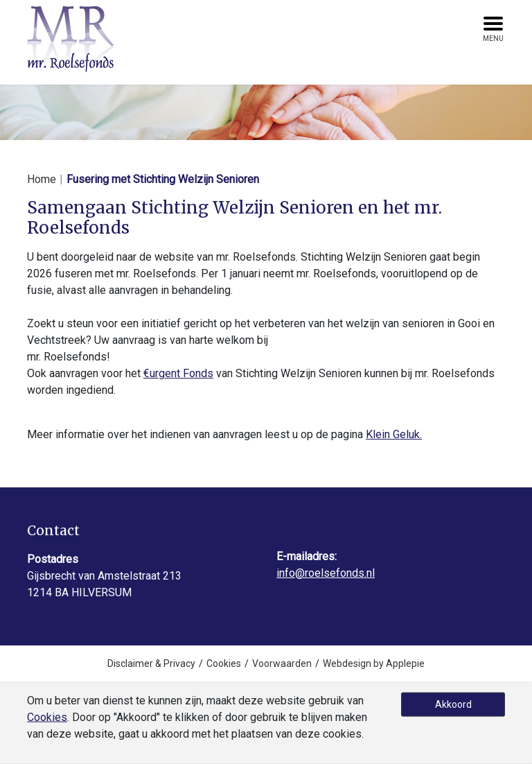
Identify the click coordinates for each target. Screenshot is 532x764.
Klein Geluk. (394, 434)
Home (42, 179)
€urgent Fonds (178, 373)
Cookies (224, 663)
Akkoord (453, 704)
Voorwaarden (282, 663)
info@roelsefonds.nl (326, 573)
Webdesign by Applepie (374, 663)
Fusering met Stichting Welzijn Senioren (163, 179)
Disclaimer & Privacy (151, 663)
